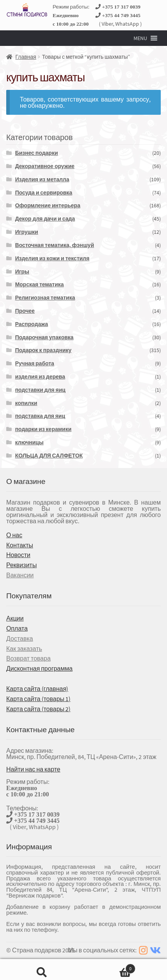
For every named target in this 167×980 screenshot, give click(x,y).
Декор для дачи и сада (45, 219)
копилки (26, 403)
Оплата (17, 628)
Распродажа (32, 324)
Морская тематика (40, 284)
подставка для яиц (40, 416)
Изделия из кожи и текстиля (52, 258)
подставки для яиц (40, 390)
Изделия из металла (42, 179)
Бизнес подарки (37, 153)
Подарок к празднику (43, 350)
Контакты (20, 545)
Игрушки (27, 232)
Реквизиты (21, 565)
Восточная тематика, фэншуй (55, 245)
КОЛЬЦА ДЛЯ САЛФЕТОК (49, 456)
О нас (14, 535)
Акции (15, 618)
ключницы (29, 442)
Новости (18, 555)
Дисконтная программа (39, 668)
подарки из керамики (43, 429)
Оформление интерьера (48, 205)
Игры (22, 272)
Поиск (42, 970)
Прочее (25, 311)
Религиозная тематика (45, 298)
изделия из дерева (40, 377)
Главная (26, 57)
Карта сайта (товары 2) (38, 709)
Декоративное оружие (45, 166)
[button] (140, 38)
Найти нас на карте (33, 769)
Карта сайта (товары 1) (38, 699)
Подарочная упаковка (44, 337)
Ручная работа (35, 363)
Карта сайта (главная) (37, 689)
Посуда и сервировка (44, 193)
